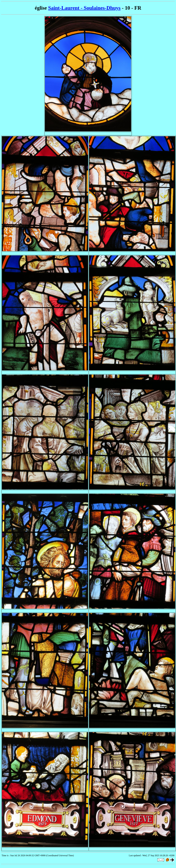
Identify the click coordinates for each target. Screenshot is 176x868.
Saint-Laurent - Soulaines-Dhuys (84, 8)
